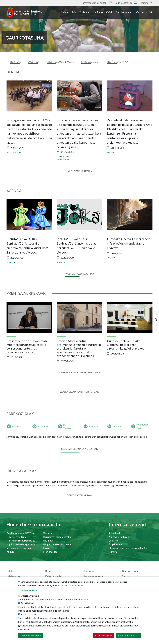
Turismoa (84, 12)
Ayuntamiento (14, 152)
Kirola (46, 548)
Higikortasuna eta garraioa (21, 544)
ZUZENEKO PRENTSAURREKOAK (80, 392)
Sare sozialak (28, 614)
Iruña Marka (140, 12)
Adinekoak (115, 533)
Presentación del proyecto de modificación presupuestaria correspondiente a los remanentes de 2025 (27, 346)
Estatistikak (28, 603)
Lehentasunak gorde (31, 636)
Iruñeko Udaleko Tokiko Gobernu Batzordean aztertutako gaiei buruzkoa (126, 345)
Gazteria (48, 533)
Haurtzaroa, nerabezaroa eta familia (128, 548)
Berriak (15, 62)
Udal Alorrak (13, 576)
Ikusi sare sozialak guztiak (79, 449)
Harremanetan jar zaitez (97, 3)
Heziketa (48, 540)
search (151, 12)
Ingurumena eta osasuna (19, 548)
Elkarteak (114, 540)
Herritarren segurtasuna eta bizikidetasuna (22, 540)
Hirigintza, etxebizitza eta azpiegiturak (58, 544)
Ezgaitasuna (115, 544)
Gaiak (109, 12)
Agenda (34, 62)
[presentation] (9, 121)
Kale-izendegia (53, 576)
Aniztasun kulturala (119, 537)
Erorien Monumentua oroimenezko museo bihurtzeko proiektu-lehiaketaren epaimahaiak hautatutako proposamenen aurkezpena (79, 348)
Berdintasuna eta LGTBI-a (20, 533)
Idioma (146, 3)
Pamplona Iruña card (94, 576)
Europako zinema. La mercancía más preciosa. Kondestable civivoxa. (129, 243)
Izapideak (98, 12)
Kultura (111, 152)
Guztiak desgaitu (103, 636)
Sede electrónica (126, 3)
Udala (65, 12)
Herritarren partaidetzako (57, 537)
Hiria (74, 12)
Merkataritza (50, 552)
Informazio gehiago (28, 590)
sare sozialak (90, 62)
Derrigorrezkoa (30, 596)
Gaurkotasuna (123, 12)
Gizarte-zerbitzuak (17, 537)
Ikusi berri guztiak (79, 171)
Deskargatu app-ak (79, 495)
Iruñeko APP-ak (118, 62)
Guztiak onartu (128, 636)
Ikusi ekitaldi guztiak (79, 274)
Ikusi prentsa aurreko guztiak (79, 372)
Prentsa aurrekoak (60, 62)
